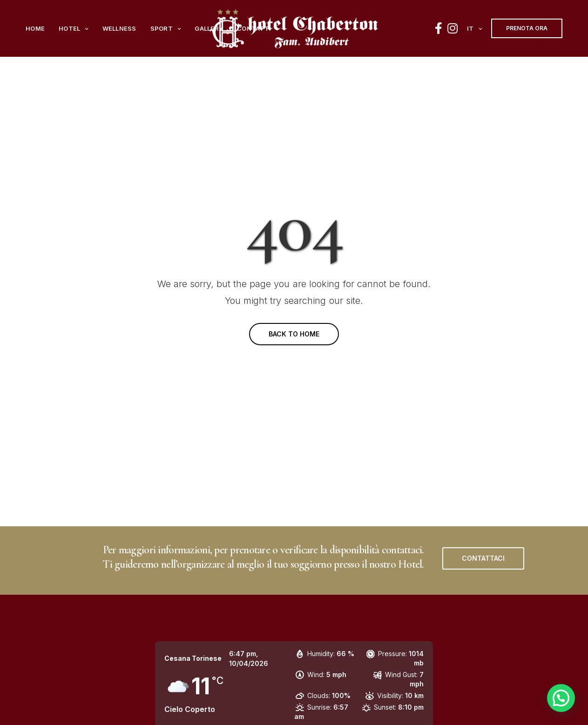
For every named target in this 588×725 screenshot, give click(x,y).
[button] (483, 558)
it (470, 28)
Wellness (119, 28)
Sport (162, 28)
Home (35, 28)
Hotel (69, 28)
